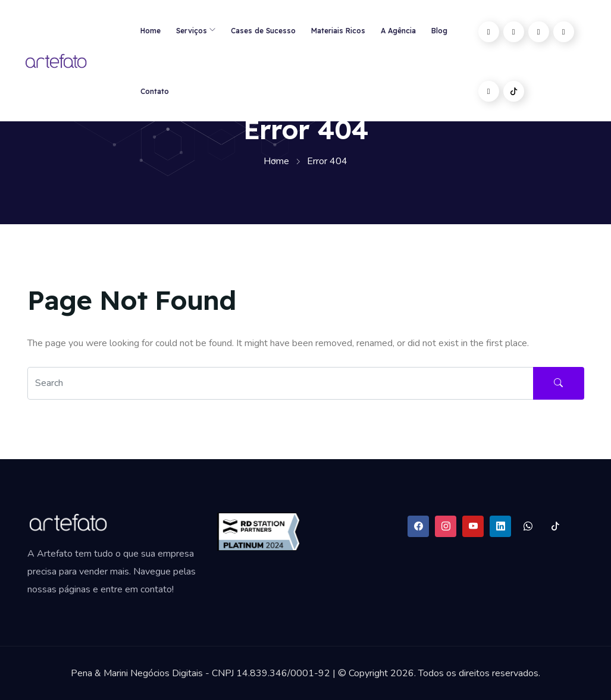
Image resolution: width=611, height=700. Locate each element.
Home (151, 31)
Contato (155, 91)
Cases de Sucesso (263, 31)
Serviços (192, 31)
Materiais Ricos (338, 31)
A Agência (398, 31)
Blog (439, 31)
